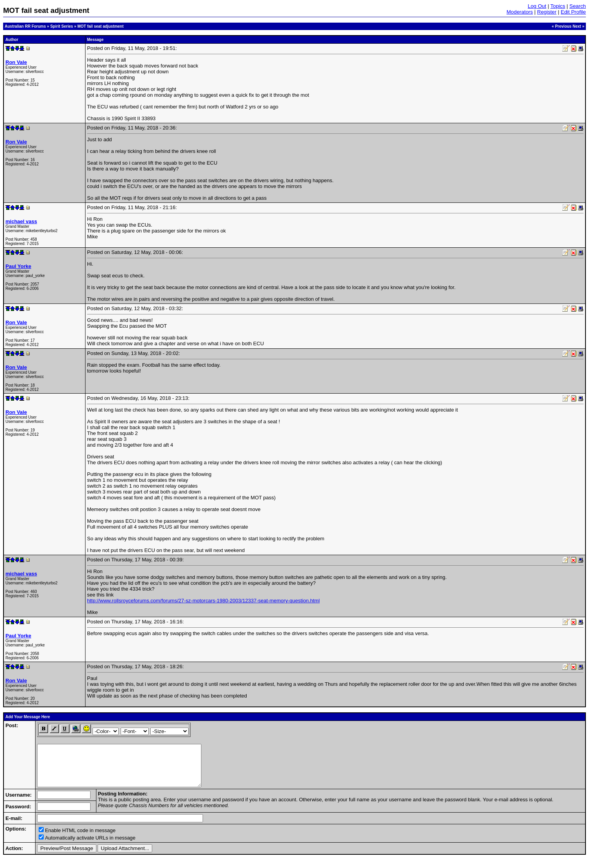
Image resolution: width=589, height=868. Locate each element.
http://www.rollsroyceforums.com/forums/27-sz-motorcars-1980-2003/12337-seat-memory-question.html (203, 601)
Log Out (537, 6)
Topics (558, 6)
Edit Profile (573, 12)
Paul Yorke (18, 266)
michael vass (21, 221)
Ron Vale (16, 62)
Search (578, 6)
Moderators (520, 12)
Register (547, 12)
